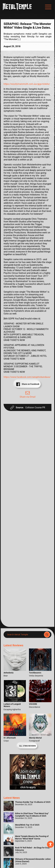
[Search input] (25, 635)
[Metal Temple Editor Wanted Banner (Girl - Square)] (28, 789)
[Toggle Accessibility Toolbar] (50, 844)
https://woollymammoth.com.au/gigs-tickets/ (27, 84)
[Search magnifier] (47, 635)
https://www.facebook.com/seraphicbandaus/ (27, 377)
